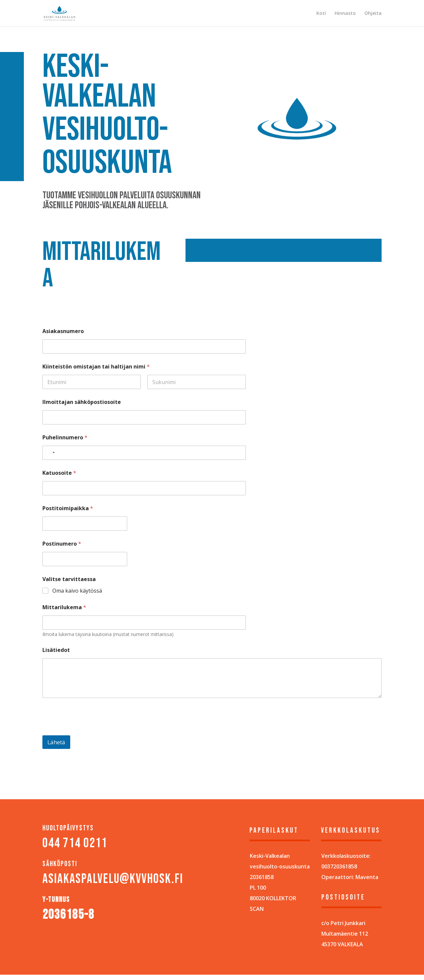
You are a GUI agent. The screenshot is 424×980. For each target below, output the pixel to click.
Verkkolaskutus (351, 831)
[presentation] (93, 731)
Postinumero (62, 544)
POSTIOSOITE (343, 897)
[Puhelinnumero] (144, 453)
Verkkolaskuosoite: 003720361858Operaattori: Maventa (350, 866)
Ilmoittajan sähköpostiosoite (82, 402)
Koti (321, 14)
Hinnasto (345, 14)
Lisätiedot (56, 650)
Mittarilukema (64, 607)
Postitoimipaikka (68, 508)
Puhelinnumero (65, 438)
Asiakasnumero (63, 331)
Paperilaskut (274, 831)
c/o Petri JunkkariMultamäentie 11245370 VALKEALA (345, 934)
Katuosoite (59, 473)
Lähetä (56, 742)
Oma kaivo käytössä (77, 591)
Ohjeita (373, 14)
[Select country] (50, 453)
